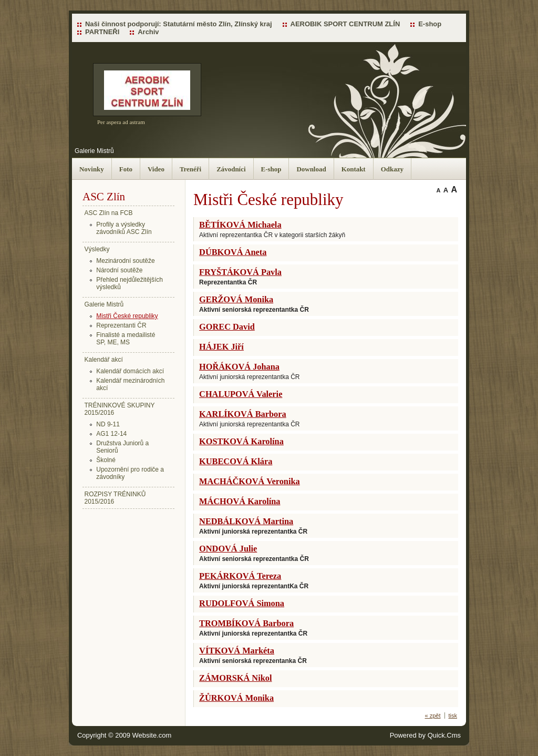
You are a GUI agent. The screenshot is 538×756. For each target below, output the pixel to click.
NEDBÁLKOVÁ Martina (246, 521)
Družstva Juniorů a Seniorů (122, 447)
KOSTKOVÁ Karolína (241, 441)
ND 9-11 (108, 424)
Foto (126, 169)
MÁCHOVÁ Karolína (240, 501)
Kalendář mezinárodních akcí (130, 384)
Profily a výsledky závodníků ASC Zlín (124, 228)
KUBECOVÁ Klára (236, 461)
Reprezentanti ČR (121, 325)
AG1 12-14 (111, 434)
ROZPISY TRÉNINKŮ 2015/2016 (115, 498)
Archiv (148, 32)
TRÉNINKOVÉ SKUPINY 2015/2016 (120, 409)
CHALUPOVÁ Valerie (241, 394)
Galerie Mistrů (94, 151)
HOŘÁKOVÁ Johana (239, 367)
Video (156, 169)
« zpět (433, 716)
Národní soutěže (119, 270)
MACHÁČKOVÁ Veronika (250, 481)
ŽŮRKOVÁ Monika (236, 698)
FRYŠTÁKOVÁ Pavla (240, 272)
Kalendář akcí (104, 360)
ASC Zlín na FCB (109, 213)
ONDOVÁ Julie (228, 549)
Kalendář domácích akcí (130, 371)
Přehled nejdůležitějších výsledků (130, 283)
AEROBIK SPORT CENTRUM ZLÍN (345, 24)
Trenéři (190, 169)
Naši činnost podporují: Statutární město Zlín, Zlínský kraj (179, 24)
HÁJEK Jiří (221, 347)
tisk (453, 716)
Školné (106, 460)
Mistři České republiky (127, 316)
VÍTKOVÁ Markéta (237, 651)
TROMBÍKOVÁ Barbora (246, 623)
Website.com (152, 735)
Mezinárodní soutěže (125, 261)
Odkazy (392, 169)
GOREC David (227, 327)
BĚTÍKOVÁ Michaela (240, 225)
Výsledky (97, 249)
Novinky (92, 169)
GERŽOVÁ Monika (236, 299)
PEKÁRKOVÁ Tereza (240, 576)
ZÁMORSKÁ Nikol (235, 678)
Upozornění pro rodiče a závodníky (130, 473)
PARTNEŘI (102, 32)
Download (311, 169)
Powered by (425, 735)
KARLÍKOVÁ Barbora (243, 414)
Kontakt (354, 169)
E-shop (430, 24)
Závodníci (231, 169)
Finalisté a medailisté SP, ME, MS (126, 339)
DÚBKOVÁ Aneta (233, 252)
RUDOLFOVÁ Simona (242, 603)
